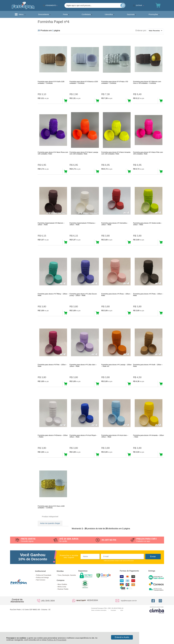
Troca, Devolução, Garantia (67, 594)
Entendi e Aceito (122, 637)
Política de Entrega (42, 597)
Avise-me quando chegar (50, 539)
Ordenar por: (141, 30)
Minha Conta (62, 606)
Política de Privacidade (57, 640)
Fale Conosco (41, 599)
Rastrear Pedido (63, 608)
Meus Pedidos (62, 604)
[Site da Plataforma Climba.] (157, 629)
